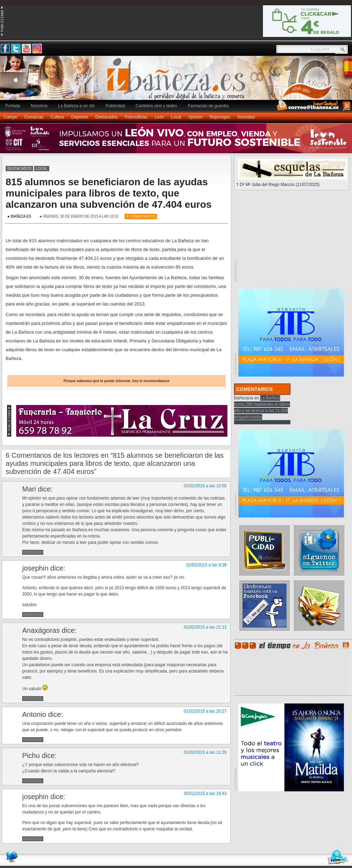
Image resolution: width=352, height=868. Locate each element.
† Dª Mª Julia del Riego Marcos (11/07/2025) (278, 185)
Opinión (195, 117)
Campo (10, 117)
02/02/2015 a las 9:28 (206, 565)
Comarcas (34, 117)
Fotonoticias (136, 117)
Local (176, 117)
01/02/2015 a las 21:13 (205, 627)
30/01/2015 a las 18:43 (205, 793)
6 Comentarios (141, 216)
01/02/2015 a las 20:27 (205, 711)
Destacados (106, 117)
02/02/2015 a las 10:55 (205, 486)
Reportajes (220, 117)
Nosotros (39, 106)
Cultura (57, 117)
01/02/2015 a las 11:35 (205, 752)
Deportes (80, 117)
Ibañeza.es (178, 82)
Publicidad (115, 106)
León (159, 117)
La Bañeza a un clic (77, 106)
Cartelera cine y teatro (156, 106)
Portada (13, 106)
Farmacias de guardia (208, 106)
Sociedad (246, 117)
